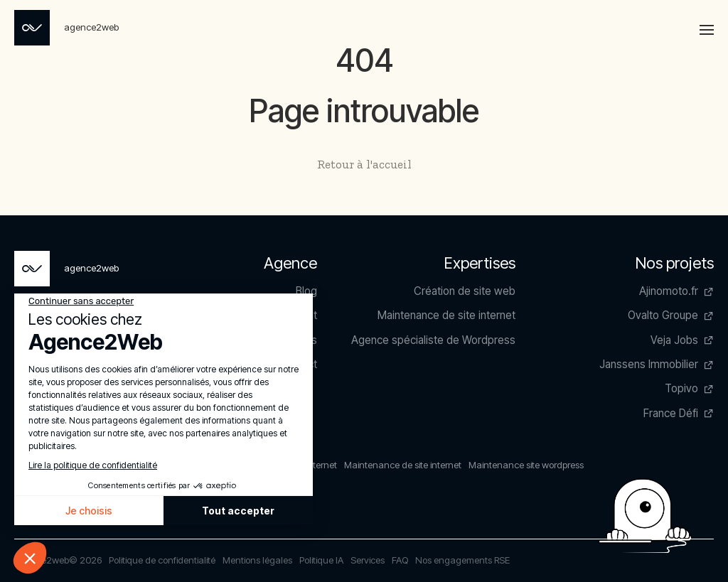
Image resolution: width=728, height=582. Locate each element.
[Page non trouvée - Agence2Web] (66, 28)
